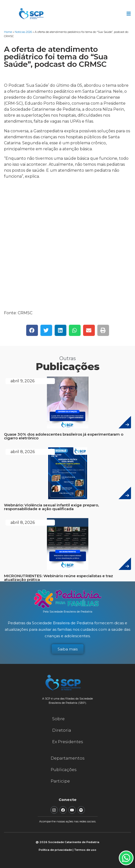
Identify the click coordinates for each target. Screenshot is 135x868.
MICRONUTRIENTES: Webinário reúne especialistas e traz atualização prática (59, 578)
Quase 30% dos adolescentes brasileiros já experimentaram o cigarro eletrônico (64, 436)
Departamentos (67, 758)
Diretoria (62, 730)
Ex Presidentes (67, 742)
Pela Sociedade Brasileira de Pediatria (68, 612)
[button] (32, 330)
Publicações (64, 770)
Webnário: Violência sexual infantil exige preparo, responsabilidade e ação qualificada (51, 507)
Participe (60, 781)
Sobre (58, 719)
